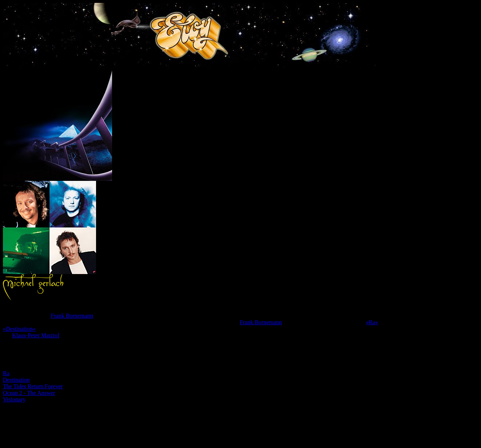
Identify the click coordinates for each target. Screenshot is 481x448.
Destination (16, 380)
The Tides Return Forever (33, 386)
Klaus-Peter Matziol (35, 335)
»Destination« (19, 329)
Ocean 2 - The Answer (29, 393)
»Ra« (372, 322)
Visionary (14, 399)
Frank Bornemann (72, 316)
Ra (6, 373)
